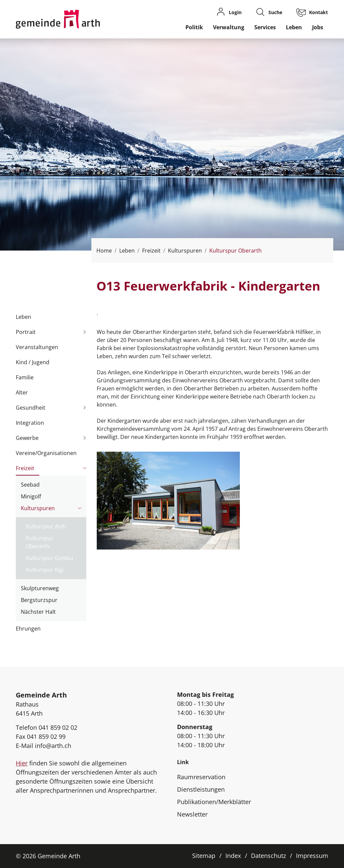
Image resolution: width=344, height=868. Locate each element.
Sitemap (204, 856)
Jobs (318, 27)
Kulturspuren (38, 508)
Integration (30, 423)
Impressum (312, 856)
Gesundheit (31, 408)
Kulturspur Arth (46, 526)
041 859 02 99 (46, 737)
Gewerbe (27, 438)
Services (265, 27)
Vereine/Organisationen (46, 453)
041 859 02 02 (58, 727)
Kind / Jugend (33, 362)
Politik (194, 27)
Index (233, 856)
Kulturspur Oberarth (40, 543)
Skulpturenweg (40, 588)
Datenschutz (268, 856)
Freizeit (25, 468)
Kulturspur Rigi (45, 570)
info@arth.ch (53, 746)
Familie (25, 377)
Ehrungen (28, 629)
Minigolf (31, 496)
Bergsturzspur (39, 600)
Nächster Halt (38, 612)
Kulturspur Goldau (50, 558)
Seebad (30, 485)
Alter (22, 392)
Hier (22, 763)
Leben (294, 27)
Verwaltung (229, 27)
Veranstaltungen (37, 347)
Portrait (26, 332)
